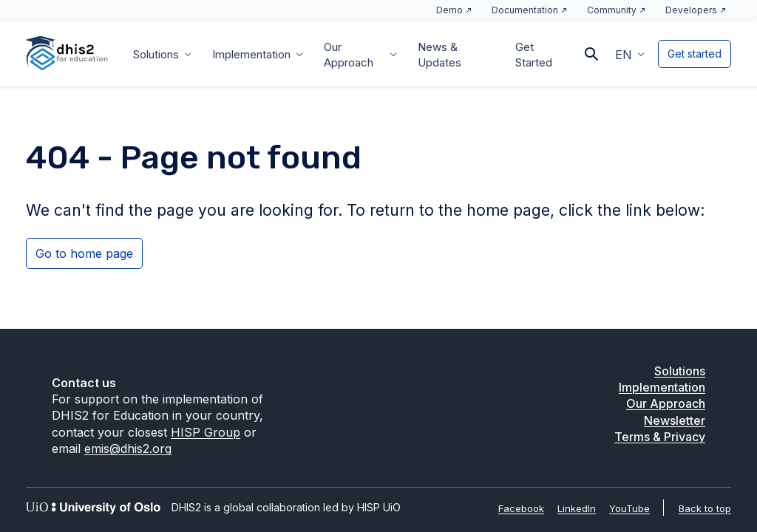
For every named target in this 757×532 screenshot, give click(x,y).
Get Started (534, 55)
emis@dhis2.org (128, 449)
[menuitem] (630, 54)
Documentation (525, 10)
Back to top (705, 508)
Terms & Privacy (660, 437)
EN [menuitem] (624, 55)
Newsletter (675, 420)
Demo (449, 10)
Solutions (156, 54)
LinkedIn (577, 508)
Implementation (251, 54)
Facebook (521, 508)
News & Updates (439, 55)
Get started (695, 54)
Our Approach (349, 55)
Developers (691, 10)
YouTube (629, 508)
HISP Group (206, 432)
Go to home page (84, 253)
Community (612, 10)
